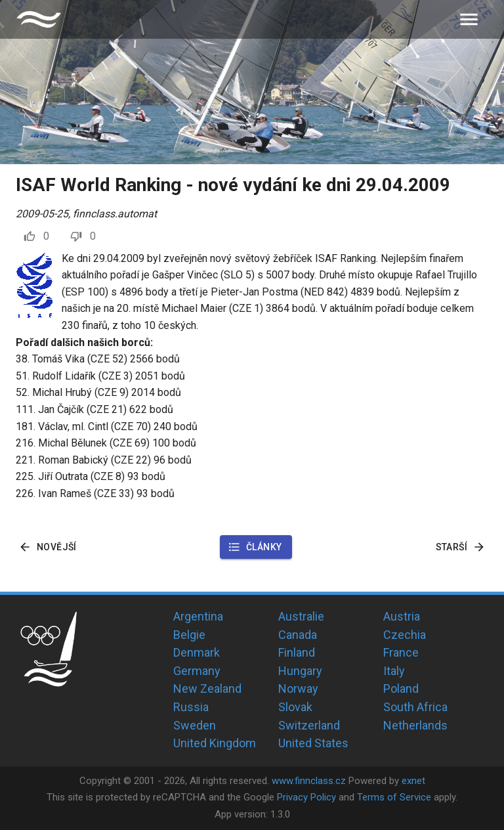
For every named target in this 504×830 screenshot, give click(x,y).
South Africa (415, 707)
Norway (298, 688)
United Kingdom (215, 743)
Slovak (295, 707)
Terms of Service (394, 797)
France (401, 652)
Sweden (195, 725)
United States (313, 743)
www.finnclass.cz (309, 781)
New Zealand (207, 688)
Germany (197, 671)
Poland (401, 688)
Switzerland (309, 725)
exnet (413, 781)
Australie (301, 616)
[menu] (469, 19)
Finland (297, 652)
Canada (298, 635)
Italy (394, 671)
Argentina (198, 616)
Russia (191, 707)
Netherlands (415, 725)
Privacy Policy (306, 797)
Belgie (189, 635)
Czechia (405, 635)
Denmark (197, 652)
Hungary (300, 671)
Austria (402, 616)
